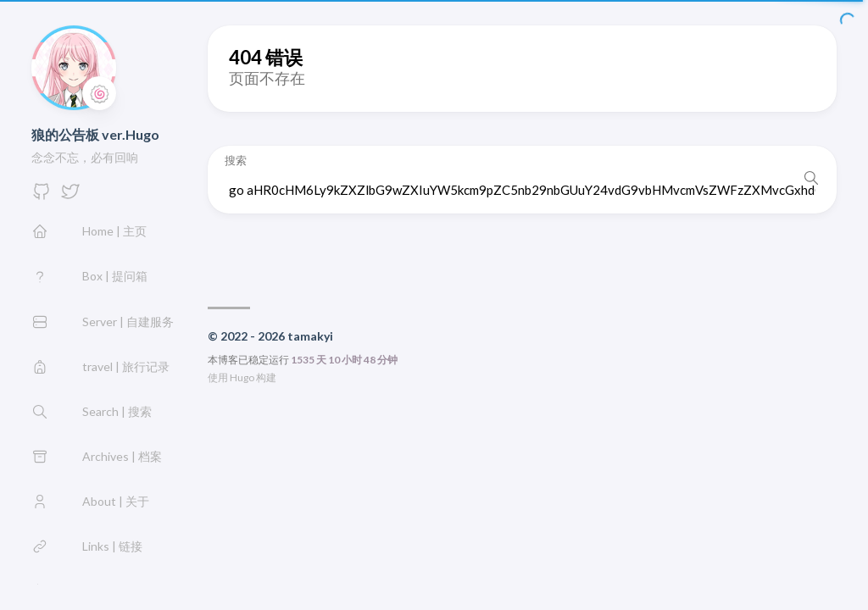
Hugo (242, 377)
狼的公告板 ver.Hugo (95, 134)
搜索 (236, 161)
